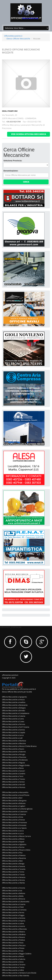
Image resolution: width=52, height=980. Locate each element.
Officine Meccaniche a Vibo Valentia (16, 976)
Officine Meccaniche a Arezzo (13, 700)
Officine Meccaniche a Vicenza (14, 787)
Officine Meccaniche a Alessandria (15, 792)
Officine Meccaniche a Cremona (14, 910)
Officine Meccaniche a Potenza (14, 855)
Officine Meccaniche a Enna (13, 817)
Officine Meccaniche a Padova (13, 940)
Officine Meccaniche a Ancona (14, 888)
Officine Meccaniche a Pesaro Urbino (16, 850)
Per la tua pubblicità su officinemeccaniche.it (19, 689)
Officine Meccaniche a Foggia (13, 915)
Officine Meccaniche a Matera (13, 932)
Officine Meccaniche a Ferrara (14, 724)
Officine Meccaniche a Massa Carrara (16, 836)
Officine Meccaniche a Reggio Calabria (17, 954)
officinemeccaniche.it (10, 675)
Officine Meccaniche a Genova (14, 918)
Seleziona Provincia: (13, 161)
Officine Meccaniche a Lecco (13, 831)
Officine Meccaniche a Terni (13, 776)
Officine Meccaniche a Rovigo (13, 864)
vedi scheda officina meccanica (29, 134)
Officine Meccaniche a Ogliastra (14, 844)
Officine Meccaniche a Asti (12, 891)
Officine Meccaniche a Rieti (12, 861)
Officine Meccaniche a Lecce (13, 735)
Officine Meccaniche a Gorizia (13, 730)
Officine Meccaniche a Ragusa (13, 763)
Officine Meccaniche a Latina (13, 923)
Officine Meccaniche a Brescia (14, 899)
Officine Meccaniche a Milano (13, 839)
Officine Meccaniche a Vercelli (13, 785)
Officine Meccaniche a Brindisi (14, 711)
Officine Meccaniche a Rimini (13, 956)
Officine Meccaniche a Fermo (13, 913)
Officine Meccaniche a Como (13, 719)
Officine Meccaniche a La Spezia (14, 828)
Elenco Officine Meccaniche (18, 39)
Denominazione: (11, 171)
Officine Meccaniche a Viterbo (13, 883)
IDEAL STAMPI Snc (10, 111)
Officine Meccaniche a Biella (13, 896)
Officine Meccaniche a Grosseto (14, 825)
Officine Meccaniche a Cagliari (14, 806)
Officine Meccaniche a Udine (13, 970)
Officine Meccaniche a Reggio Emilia (16, 765)
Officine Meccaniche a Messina (14, 743)
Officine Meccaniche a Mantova (14, 741)
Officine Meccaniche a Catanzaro (15, 812)
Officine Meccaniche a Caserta (14, 904)
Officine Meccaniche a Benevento (15, 705)
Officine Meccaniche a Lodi (12, 738)
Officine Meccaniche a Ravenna (14, 858)
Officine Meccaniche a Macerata (14, 929)
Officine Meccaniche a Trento (13, 967)
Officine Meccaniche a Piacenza (14, 757)
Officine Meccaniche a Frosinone (14, 822)
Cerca (26, 182)
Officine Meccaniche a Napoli (13, 842)
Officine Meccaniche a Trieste (13, 875)
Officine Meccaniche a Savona (13, 866)
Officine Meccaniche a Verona (13, 880)
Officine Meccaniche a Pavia (13, 943)
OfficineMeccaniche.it (13, 36)
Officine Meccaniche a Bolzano (14, 803)
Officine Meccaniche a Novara (13, 937)
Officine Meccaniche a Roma (13, 768)
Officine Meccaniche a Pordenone (15, 760)
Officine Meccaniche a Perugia (14, 754)
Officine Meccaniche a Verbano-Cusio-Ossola (19, 973)
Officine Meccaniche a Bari (12, 798)
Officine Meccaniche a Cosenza (14, 814)
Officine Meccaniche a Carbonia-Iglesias (17, 809)
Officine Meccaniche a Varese (13, 782)
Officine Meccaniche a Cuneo (13, 722)
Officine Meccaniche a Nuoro (13, 749)
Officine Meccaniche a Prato (13, 951)
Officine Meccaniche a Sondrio (14, 774)
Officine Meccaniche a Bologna (14, 708)
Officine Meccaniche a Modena (14, 934)
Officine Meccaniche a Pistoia (13, 948)
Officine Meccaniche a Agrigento (14, 697)
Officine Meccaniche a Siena (13, 962)
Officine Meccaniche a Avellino (14, 702)
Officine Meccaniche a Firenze (13, 820)
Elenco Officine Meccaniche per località (17, 692)
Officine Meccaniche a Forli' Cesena (16, 727)
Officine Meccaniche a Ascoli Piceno (16, 795)
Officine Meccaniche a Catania (14, 716)
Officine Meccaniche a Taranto (14, 869)
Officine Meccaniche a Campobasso (16, 713)
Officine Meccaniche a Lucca (13, 833)
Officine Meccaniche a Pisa (12, 853)
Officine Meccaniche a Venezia (14, 877)
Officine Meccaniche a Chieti (13, 907)
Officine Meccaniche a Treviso (13, 779)
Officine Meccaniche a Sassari (13, 771)
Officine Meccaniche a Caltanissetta (16, 902)
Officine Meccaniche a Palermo (14, 752)
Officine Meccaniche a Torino (13, 872)
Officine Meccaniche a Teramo (14, 965)
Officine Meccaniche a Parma (13, 847)
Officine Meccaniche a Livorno (13, 926)
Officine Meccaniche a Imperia (14, 921)
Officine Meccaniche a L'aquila (14, 732)
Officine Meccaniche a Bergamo (14, 801)
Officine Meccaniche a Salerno (14, 959)
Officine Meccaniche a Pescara (14, 945)
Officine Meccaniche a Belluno (14, 893)
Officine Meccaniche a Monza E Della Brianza (19, 746)
